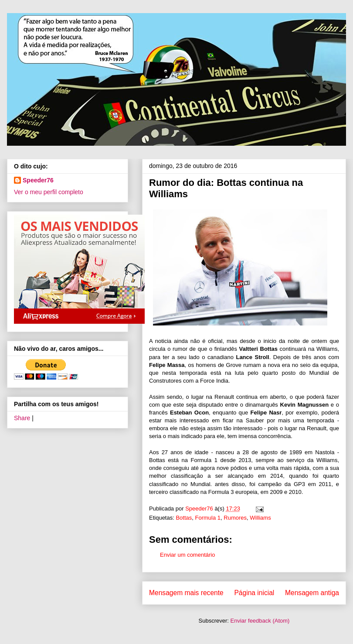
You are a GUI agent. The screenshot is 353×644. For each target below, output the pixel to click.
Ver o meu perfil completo (49, 192)
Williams (260, 518)
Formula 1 (208, 518)
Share (22, 418)
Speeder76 (38, 180)
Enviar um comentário (187, 555)
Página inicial (254, 593)
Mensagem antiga (312, 593)
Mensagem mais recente (186, 593)
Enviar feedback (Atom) (260, 621)
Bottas (184, 518)
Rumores (235, 518)
